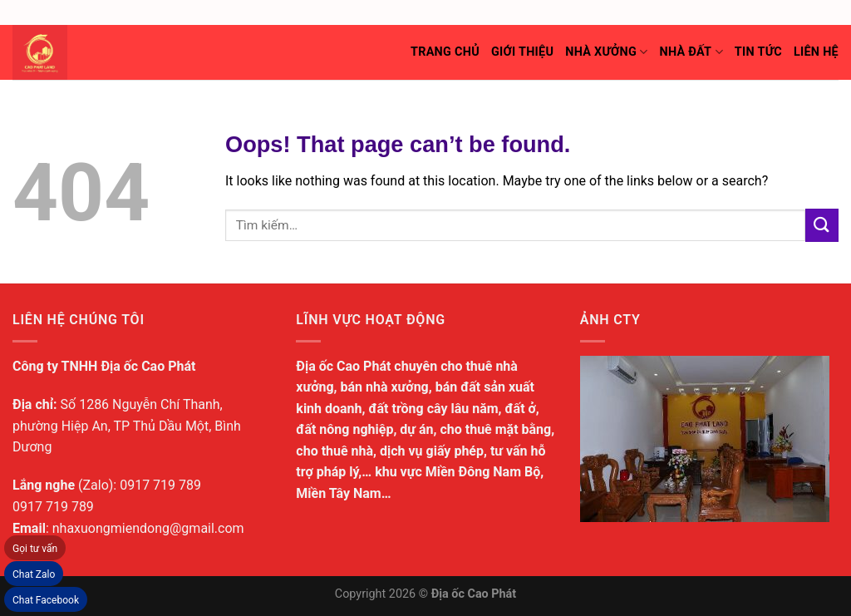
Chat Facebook (46, 600)
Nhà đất (691, 52)
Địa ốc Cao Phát (474, 594)
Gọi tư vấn (35, 549)
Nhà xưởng (606, 52)
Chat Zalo (34, 574)
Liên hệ (816, 52)
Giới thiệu (522, 52)
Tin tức (758, 52)
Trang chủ (445, 52)
